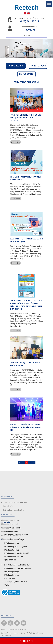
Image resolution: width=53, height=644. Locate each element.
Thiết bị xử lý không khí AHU (15, 582)
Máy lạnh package (11, 572)
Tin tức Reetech (16, 66)
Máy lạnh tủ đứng (11, 550)
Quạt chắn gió (9, 560)
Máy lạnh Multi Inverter (13, 557)
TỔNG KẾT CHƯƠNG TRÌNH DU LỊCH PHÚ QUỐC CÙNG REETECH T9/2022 (26, 118)
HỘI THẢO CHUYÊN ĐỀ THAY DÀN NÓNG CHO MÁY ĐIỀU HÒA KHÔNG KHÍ (26, 427)
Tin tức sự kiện (26, 74)
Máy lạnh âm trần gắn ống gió (16, 553)
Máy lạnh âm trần (11, 543)
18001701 (26, 641)
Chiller (6, 585)
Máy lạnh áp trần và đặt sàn (15, 547)
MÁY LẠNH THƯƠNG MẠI (12, 540)
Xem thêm (16, 142)
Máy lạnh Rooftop (11, 575)
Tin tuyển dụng (38, 66)
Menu (49, 4)
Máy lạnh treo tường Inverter (15, 535)
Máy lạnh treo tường (12, 531)
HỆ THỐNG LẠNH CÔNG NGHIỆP (16, 565)
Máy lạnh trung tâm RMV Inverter (17, 568)
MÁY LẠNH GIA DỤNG (11, 528)
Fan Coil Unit (9, 578)
